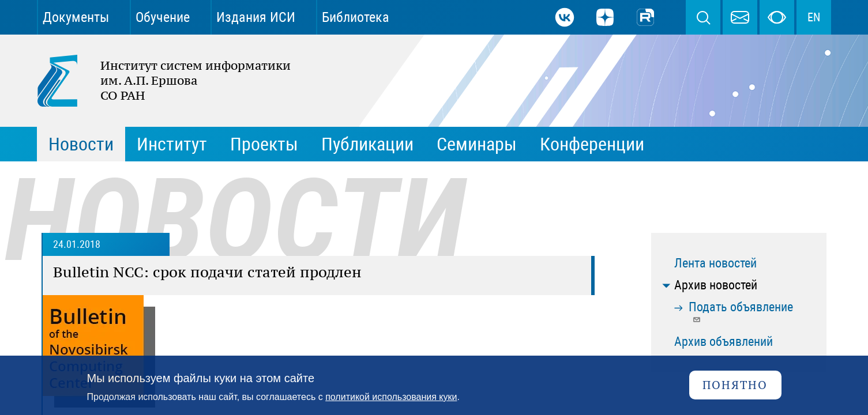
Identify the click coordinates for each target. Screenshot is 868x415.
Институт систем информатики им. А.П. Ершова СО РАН (158, 81)
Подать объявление (741, 312)
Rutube (645, 17)
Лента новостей (715, 263)
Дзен (605, 17)
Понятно (735, 385)
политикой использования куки (391, 397)
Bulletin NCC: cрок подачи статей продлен (207, 272)
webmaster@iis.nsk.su (740, 17)
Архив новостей (716, 285)
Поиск (703, 17)
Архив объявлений (724, 342)
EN (814, 17)
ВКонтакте (565, 17)
